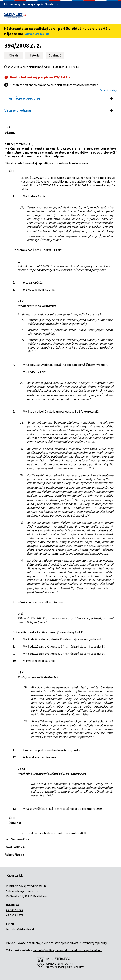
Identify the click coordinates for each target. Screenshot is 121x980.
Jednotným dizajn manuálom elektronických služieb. (67, 950)
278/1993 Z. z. (62, 77)
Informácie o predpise (22, 98)
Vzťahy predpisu (18, 110)
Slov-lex (50, 4)
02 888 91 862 (15, 910)
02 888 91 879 (15, 915)
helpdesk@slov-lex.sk (20, 929)
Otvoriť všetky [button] (108, 90)
